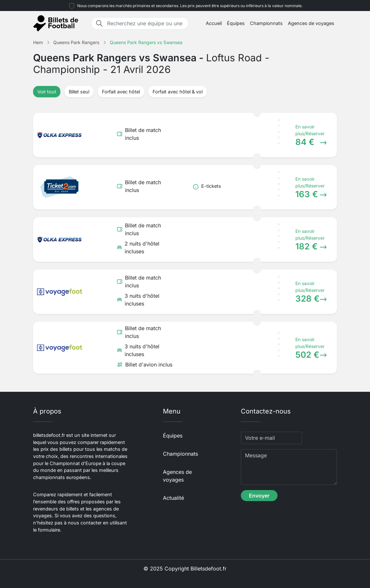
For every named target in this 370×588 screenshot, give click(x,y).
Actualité (173, 498)
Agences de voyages (311, 23)
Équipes (236, 23)
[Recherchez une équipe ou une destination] (146, 23)
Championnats (266, 23)
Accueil (214, 23)
